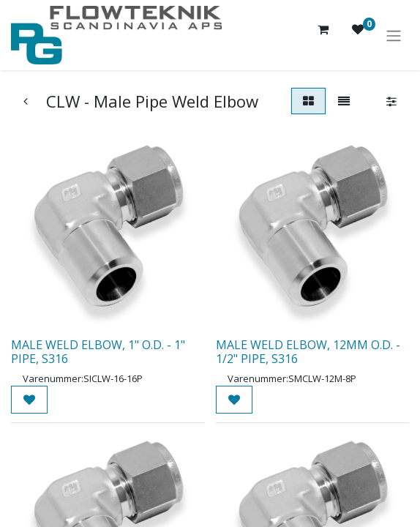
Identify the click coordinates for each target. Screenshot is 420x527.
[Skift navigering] (394, 35)
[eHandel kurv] (323, 35)
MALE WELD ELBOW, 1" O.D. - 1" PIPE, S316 (98, 352)
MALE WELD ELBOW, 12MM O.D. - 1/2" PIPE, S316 (308, 352)
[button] (29, 400)
